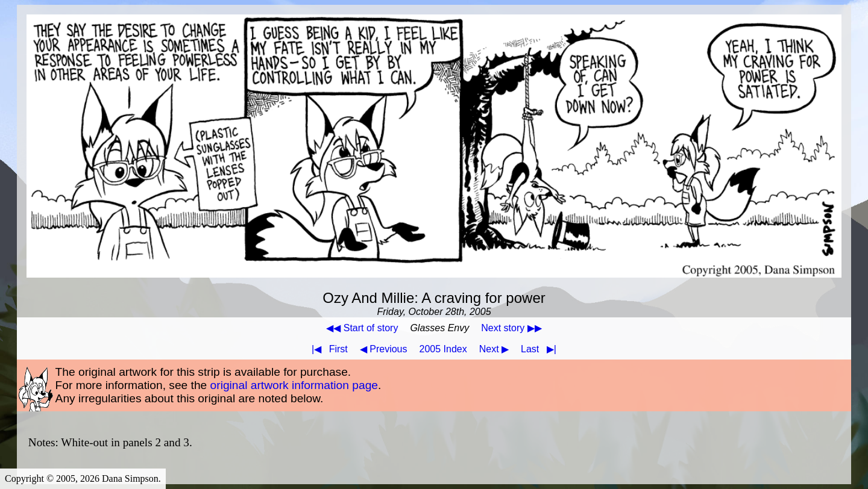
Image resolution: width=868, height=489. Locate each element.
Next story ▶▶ (511, 328)
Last (541, 349)
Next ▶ (494, 349)
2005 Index (443, 349)
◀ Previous (384, 349)
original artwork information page (294, 385)
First (327, 349)
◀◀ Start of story (362, 328)
